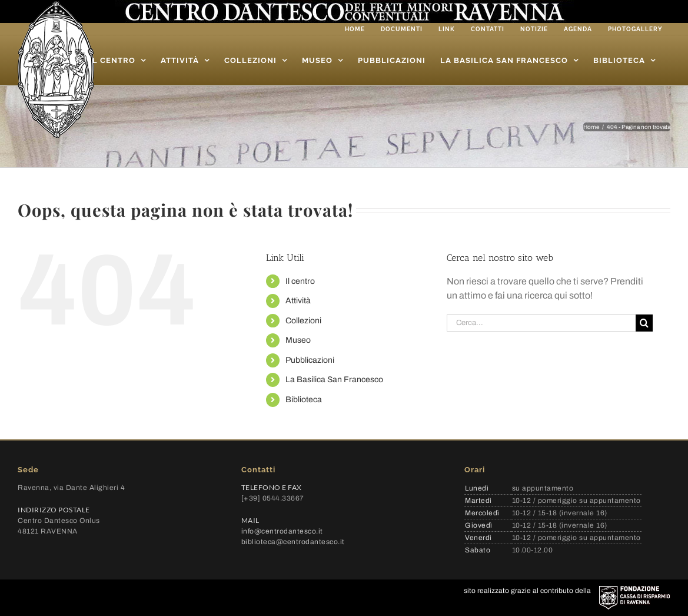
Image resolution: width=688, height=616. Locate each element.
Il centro (300, 281)
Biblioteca (304, 400)
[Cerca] (644, 323)
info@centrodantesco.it (282, 531)
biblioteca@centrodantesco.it (293, 542)
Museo (298, 340)
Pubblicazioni (310, 360)
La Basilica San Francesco (334, 380)
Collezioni (303, 321)
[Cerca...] (541, 323)
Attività (298, 301)
